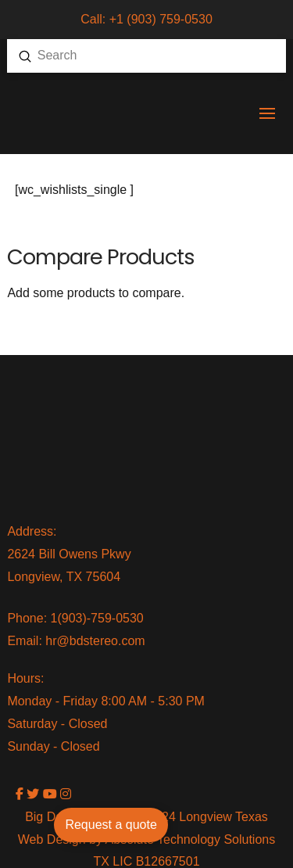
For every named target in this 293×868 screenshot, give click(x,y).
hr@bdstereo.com (95, 641)
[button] (267, 113)
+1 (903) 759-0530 (161, 19)
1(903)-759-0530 (97, 618)
